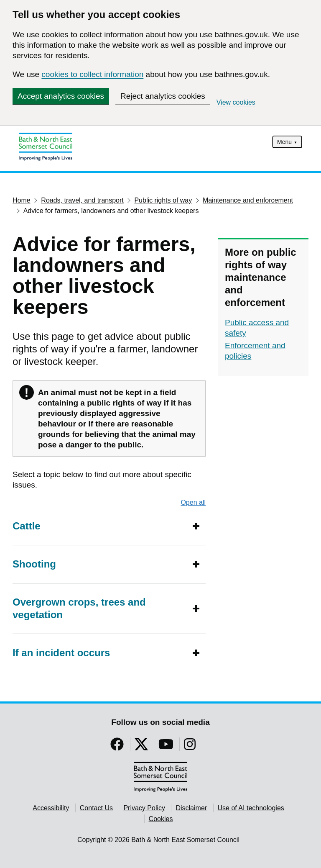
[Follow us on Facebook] (117, 747)
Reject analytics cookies (163, 96)
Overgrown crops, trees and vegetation (101, 608)
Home (22, 200)
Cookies (161, 819)
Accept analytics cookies (61, 96)
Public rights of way (163, 200)
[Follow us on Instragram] (190, 747)
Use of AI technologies (251, 808)
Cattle (27, 526)
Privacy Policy (144, 808)
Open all (193, 502)
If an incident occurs (61, 653)
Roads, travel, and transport (82, 200)
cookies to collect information (92, 74)
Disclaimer (191, 808)
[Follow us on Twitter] (141, 747)
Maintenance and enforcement (248, 200)
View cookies (236, 102)
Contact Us (96, 808)
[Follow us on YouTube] (166, 747)
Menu (284, 142)
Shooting (34, 564)
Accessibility (51, 808)
